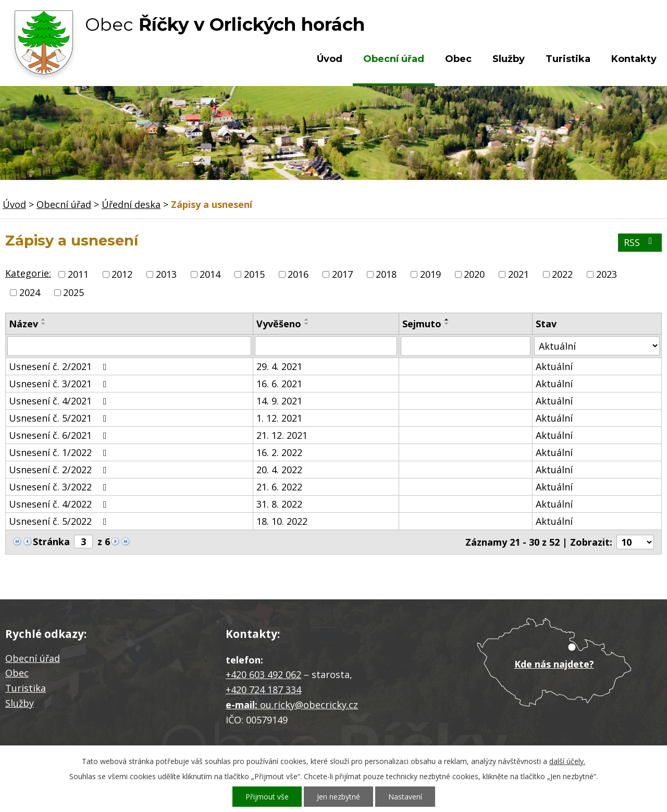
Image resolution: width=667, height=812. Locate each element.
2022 (562, 274)
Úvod (330, 59)
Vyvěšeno (279, 324)
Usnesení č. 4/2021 (60, 401)
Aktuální (554, 366)
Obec (458, 59)
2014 (210, 274)
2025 (73, 292)
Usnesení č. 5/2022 (60, 521)
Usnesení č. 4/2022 (60, 504)
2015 (254, 274)
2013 (166, 274)
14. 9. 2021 (279, 401)
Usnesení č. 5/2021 (60, 418)
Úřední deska (131, 204)
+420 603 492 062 (263, 674)
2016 (298, 274)
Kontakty (634, 59)
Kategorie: (28, 273)
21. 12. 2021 (282, 435)
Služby (509, 59)
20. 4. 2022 (279, 470)
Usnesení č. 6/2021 (60, 435)
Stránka (51, 542)
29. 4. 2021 (279, 366)
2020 (474, 274)
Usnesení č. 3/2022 (60, 487)
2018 (386, 274)
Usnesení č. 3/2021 (60, 384)
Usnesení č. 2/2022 (60, 470)
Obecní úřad (394, 59)
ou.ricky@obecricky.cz (309, 705)
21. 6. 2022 (279, 487)
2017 (342, 274)
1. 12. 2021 (279, 418)
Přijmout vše (267, 797)
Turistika (568, 59)
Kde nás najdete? (554, 664)
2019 (430, 274)
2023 (607, 274)
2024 (30, 292)
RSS (640, 242)
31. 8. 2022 (279, 504)
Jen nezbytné (338, 797)
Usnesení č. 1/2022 (60, 452)
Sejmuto (422, 324)
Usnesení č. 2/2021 (60, 366)
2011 (78, 274)
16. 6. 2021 (279, 384)
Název (23, 324)
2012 (122, 274)
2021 (518, 274)
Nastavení (405, 797)
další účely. (567, 761)
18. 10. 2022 (282, 521)
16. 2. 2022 (279, 452)
